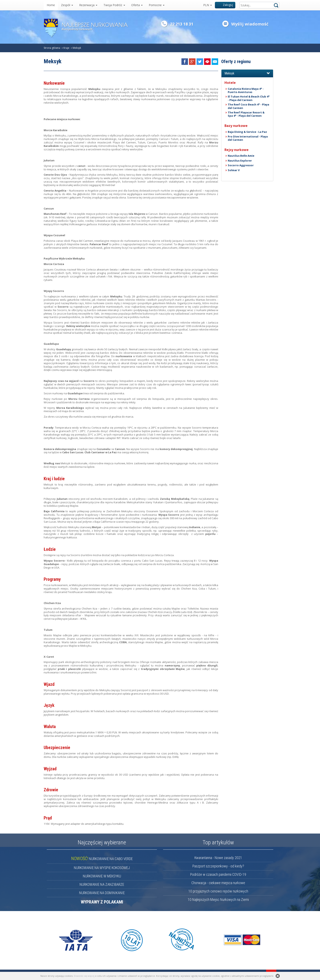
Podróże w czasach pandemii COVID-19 (218, 874)
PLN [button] (208, 5)
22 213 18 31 (182, 24)
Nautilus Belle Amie (241, 156)
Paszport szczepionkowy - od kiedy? (218, 866)
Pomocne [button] (157, 5)
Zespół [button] (67, 5)
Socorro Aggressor (241, 165)
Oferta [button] (137, 5)
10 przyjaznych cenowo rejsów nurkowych (218, 891)
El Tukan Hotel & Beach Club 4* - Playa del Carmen (249, 98)
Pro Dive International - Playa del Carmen (248, 138)
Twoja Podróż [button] (114, 5)
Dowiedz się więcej (84, 976)
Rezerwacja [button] (88, 5)
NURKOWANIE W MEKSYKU (102, 876)
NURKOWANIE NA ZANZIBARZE (102, 884)
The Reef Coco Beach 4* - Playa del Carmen (248, 106)
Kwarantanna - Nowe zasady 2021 (218, 858)
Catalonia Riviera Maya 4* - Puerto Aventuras (246, 90)
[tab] (247, 73)
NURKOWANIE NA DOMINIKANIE (102, 893)
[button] (247, 73)
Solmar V (234, 170)
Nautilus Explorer (240, 161)
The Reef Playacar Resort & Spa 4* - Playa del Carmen (246, 114)
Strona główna (52, 48)
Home (51, 5)
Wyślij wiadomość (250, 24)
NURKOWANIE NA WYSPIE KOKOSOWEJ (102, 868)
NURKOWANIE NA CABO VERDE (102, 859)
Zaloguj (225, 5)
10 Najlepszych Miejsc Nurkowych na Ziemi (218, 900)
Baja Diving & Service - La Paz (247, 132)
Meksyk (77, 48)
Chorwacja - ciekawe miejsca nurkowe (218, 883)
